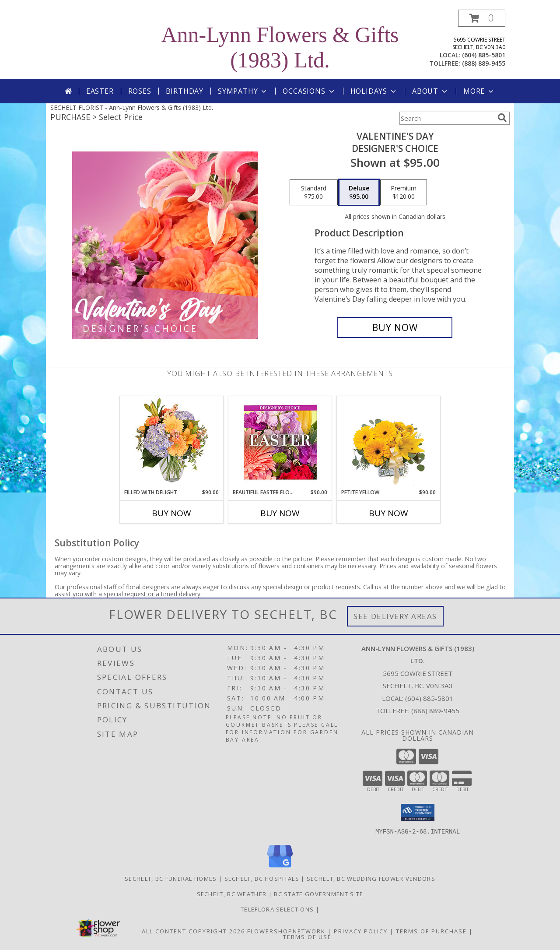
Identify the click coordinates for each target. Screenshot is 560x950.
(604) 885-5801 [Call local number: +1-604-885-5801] (484, 55)
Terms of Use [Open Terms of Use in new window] (307, 936)
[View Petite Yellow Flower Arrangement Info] (389, 442)
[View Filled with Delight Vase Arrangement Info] (172, 442)
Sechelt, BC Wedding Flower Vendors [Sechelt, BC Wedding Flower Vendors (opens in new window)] (371, 878)
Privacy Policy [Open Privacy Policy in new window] (361, 931)
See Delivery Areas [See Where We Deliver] (395, 616)
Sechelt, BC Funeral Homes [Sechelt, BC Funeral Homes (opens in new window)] (171, 878)
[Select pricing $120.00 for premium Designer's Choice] (404, 193)
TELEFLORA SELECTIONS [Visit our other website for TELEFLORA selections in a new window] (278, 909)
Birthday (185, 91)
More (479, 91)
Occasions (309, 91)
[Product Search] (447, 118)
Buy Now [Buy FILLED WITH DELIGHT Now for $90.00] (171, 513)
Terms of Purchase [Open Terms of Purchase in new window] (431, 931)
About (430, 91)
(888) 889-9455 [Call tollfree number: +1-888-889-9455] (484, 63)
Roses (140, 91)
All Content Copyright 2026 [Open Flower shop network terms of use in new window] (193, 931)
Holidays (374, 91)
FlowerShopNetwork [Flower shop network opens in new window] (286, 931)
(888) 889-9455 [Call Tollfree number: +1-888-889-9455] (435, 711)
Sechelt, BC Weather (232, 894)
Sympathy (243, 91)
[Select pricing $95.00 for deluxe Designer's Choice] (359, 193)
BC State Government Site (318, 894)
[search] (502, 118)
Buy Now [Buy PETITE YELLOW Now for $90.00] (388, 513)
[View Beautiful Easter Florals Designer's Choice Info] (280, 442)
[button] (482, 18)
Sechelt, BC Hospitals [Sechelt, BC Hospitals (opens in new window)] (262, 878)
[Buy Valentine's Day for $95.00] (395, 327)
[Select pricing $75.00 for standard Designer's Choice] (314, 193)
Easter (100, 91)
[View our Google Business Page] (280, 867)
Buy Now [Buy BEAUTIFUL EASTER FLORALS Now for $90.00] (280, 513)
